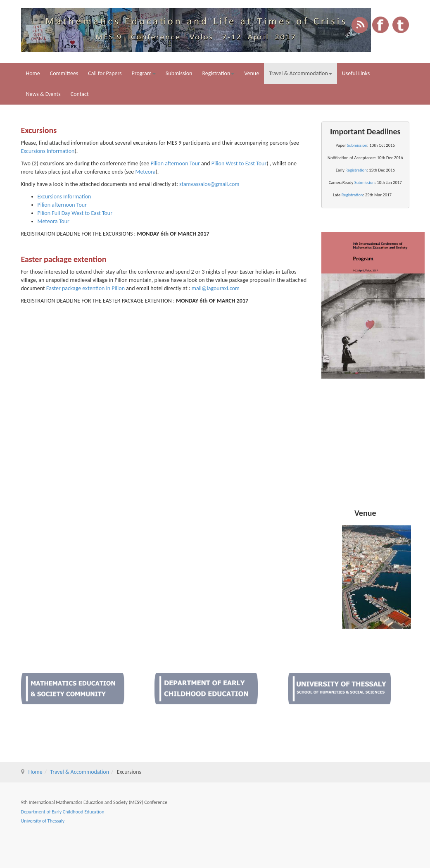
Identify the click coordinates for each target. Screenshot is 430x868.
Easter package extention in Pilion (86, 288)
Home (33, 73)
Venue (252, 73)
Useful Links (356, 73)
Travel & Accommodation (301, 73)
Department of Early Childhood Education (63, 812)
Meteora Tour (53, 221)
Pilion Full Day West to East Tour (75, 213)
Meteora (146, 172)
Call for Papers (105, 73)
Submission (179, 73)
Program (144, 73)
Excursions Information (48, 151)
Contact (80, 94)
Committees (64, 73)
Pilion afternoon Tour (175, 163)
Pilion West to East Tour (239, 163)
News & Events (43, 94)
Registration (218, 73)
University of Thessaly (43, 821)
